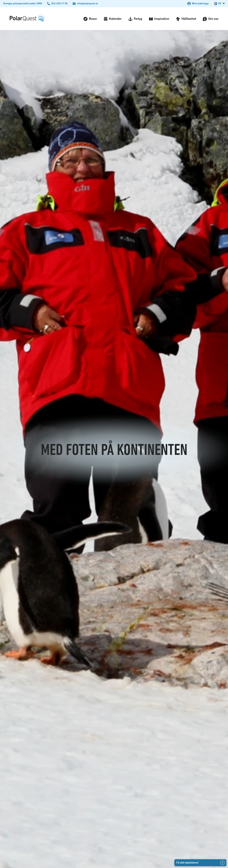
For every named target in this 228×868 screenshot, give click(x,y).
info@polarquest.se (87, 3)
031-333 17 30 (59, 3)
